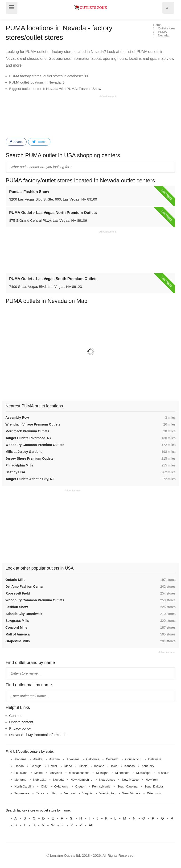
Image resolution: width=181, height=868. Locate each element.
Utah (54, 793)
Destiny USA (15, 472)
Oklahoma (61, 786)
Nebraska (40, 780)
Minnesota (122, 773)
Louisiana (21, 773)
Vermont (70, 793)
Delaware (155, 759)
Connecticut (133, 759)
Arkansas (73, 759)
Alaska (38, 759)
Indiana (99, 766)
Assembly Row (17, 418)
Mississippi (144, 773)
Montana (20, 780)
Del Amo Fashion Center (25, 587)
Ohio (44, 786)
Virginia (88, 793)
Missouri (164, 773)
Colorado (112, 759)
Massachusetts (79, 773)
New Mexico (130, 780)
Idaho (68, 766)
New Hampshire (81, 780)
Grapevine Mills (18, 641)
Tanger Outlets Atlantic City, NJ (30, 479)
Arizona (54, 759)
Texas (40, 793)
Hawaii (53, 766)
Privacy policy (20, 728)
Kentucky (148, 766)
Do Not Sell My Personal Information (38, 735)
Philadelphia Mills (19, 465)
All (91, 825)
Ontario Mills (15, 580)
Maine (39, 773)
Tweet (39, 142)
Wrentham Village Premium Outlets (33, 424)
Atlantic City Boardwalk (24, 614)
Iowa (114, 766)
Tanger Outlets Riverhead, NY (29, 438)
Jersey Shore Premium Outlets (29, 458)
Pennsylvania (101, 786)
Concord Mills (16, 627)
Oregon (80, 786)
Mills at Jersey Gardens (24, 452)
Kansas (130, 766)
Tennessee (22, 793)
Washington (107, 793)
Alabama (20, 759)
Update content (21, 722)
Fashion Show (90, 89)
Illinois (83, 766)
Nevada (58, 780)
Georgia (36, 766)
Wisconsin (154, 793)
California (93, 759)
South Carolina (127, 786)
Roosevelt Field (18, 593)
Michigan (102, 773)
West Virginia (131, 793)
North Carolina (24, 786)
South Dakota (154, 786)
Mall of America (18, 634)
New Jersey (107, 780)
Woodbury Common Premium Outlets (35, 445)
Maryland (56, 773)
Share (16, 142)
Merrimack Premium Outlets (27, 431)
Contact (15, 716)
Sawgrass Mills (17, 621)
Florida (19, 766)
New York (152, 780)
